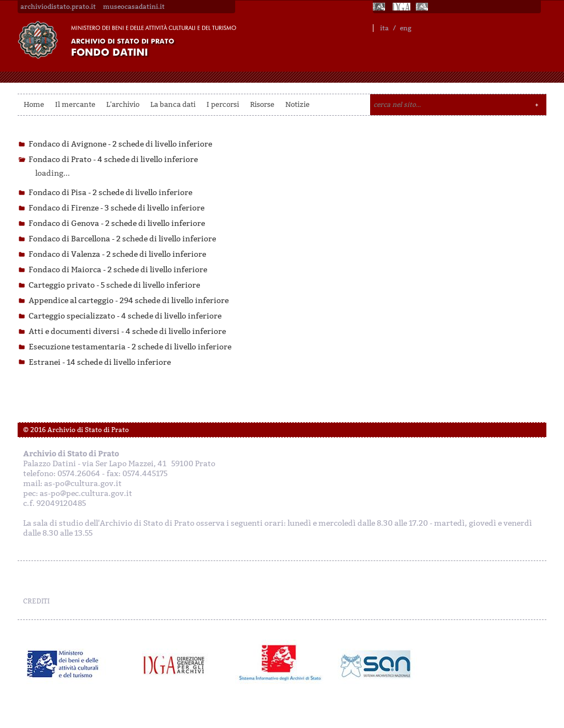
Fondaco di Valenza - (117, 254)
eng (406, 28)
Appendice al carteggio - (129, 301)
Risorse (262, 104)
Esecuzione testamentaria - (130, 347)
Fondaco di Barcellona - (122, 239)
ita (384, 28)
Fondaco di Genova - (117, 223)
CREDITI (36, 601)
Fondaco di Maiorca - (118, 270)
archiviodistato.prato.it (58, 7)
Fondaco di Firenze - (116, 208)
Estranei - (100, 362)
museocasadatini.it (134, 7)
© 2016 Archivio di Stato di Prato (76, 430)
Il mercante (75, 104)
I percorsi (223, 104)
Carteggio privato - (114, 285)
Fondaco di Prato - (113, 160)
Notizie (297, 104)
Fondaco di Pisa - (110, 193)
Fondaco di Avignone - (120, 144)
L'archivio (123, 104)
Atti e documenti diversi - (127, 331)
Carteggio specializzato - (125, 316)
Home (34, 104)
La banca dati (173, 104)
